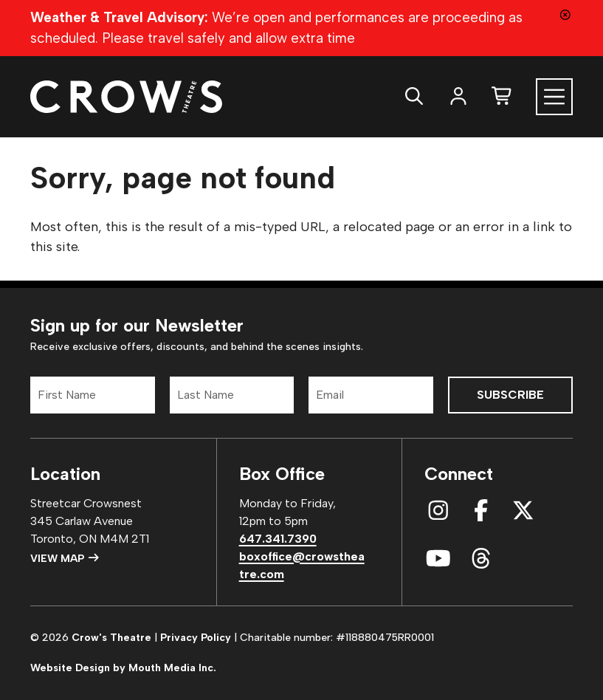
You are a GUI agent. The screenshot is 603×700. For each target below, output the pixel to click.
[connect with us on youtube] (438, 559)
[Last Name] (232, 395)
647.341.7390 (278, 539)
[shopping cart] (503, 96)
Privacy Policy (196, 638)
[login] (458, 96)
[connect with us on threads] (481, 559)
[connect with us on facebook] (481, 511)
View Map (65, 559)
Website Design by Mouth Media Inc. (123, 668)
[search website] (414, 96)
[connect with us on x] (523, 511)
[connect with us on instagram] (438, 511)
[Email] (371, 395)
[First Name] (93, 395)
